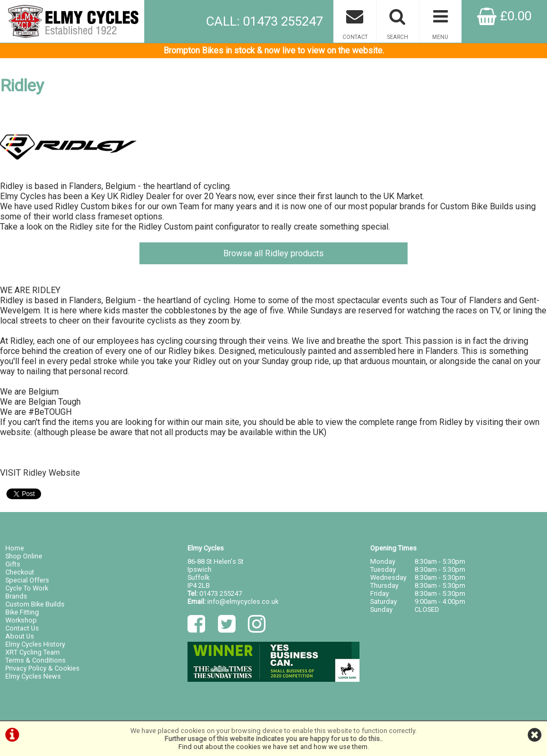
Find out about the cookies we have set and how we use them (273, 747)
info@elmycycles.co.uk (243, 601)
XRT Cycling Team (33, 652)
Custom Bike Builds (35, 604)
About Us (20, 636)
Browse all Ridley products (273, 253)
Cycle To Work (27, 588)
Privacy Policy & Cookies (42, 668)
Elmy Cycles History (35, 644)
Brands (16, 596)
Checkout (20, 572)
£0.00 (504, 16)
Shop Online (24, 556)
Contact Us (22, 628)
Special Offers (27, 580)
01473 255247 (221, 593)
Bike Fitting (22, 612)
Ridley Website (52, 473)
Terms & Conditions (36, 660)
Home (15, 548)
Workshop (21, 620)
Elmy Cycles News (33, 676)
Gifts (13, 564)
